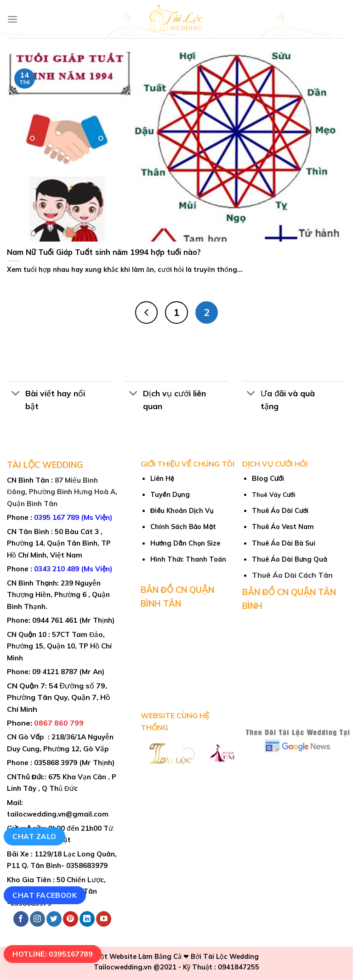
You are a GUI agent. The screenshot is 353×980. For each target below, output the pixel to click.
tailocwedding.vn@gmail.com (58, 814)
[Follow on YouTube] (104, 919)
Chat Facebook (45, 895)
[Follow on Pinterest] (71, 919)
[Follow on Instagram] (37, 919)
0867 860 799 (59, 723)
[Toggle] (16, 394)
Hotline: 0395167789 (52, 954)
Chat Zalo (34, 836)
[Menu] (12, 19)
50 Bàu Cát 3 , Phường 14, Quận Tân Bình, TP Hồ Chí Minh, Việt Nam (59, 543)
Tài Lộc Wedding (231, 957)
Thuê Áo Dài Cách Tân (292, 575)
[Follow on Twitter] (54, 919)
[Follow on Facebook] (21, 919)
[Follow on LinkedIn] (87, 919)
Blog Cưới (268, 478)
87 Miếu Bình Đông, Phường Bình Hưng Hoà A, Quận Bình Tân (62, 492)
